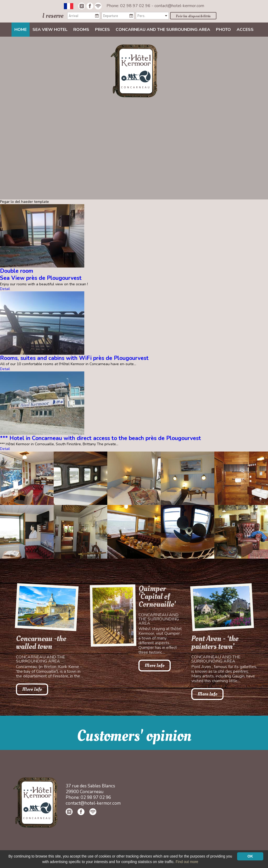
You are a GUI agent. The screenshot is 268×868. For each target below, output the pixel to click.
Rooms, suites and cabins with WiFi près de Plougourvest (74, 358)
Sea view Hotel (50, 30)
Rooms (81, 30)
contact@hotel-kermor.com (179, 6)
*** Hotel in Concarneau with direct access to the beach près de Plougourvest (100, 438)
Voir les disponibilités (193, 16)
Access (245, 30)
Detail (5, 289)
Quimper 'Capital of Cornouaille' (157, 597)
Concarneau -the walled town (41, 643)
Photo (223, 30)
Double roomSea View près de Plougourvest (41, 274)
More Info (32, 689)
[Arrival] (84, 16)
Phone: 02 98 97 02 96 (129, 6)
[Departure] (118, 16)
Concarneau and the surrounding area (163, 30)
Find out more (187, 862)
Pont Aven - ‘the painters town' (215, 643)
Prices (102, 30)
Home (21, 30)
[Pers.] (152, 16)
